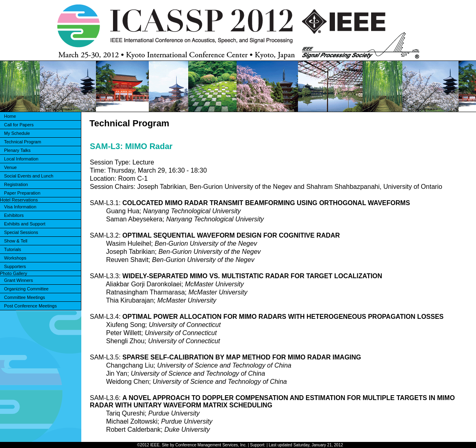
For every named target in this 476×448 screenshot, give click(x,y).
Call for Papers (19, 125)
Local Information (21, 159)
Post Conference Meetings (30, 306)
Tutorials (13, 249)
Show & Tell (16, 241)
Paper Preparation (22, 193)
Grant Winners (18, 280)
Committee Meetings (25, 297)
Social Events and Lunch (29, 176)
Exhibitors (14, 215)
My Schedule (17, 133)
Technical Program (23, 142)
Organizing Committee (26, 289)
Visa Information (20, 207)
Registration (16, 184)
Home (10, 116)
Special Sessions (21, 232)
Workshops (15, 258)
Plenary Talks (17, 150)
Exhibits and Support (25, 224)
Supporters (15, 266)
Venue (10, 167)
